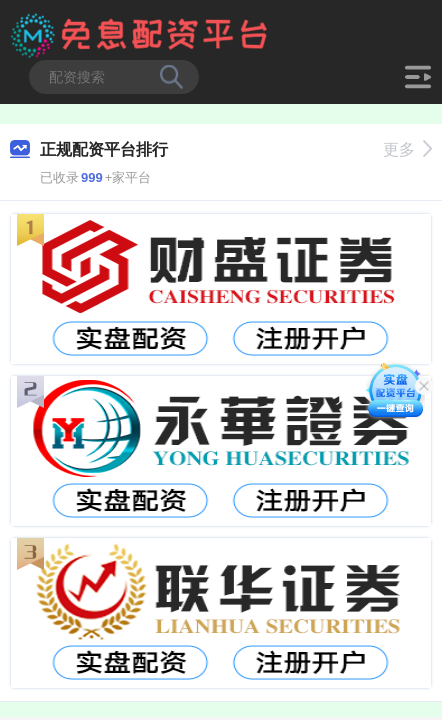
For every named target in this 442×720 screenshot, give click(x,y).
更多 (407, 149)
